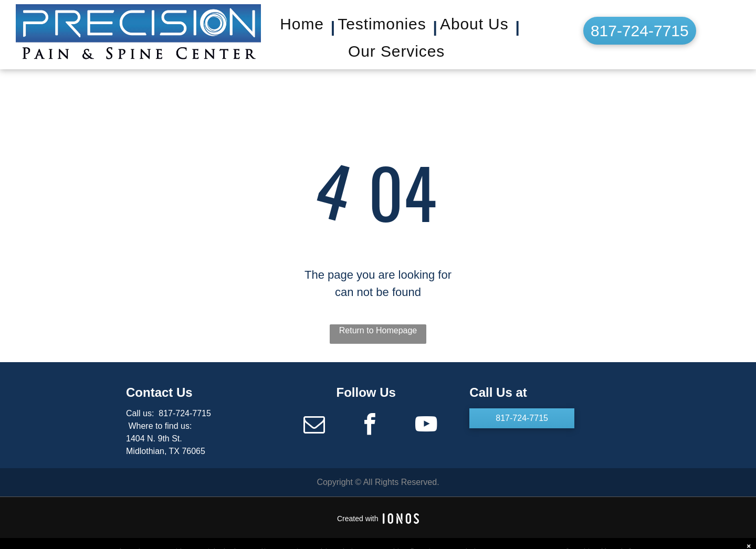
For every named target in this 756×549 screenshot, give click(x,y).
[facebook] (370, 426)
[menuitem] (306, 27)
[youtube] (426, 426)
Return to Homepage (378, 330)
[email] (314, 426)
